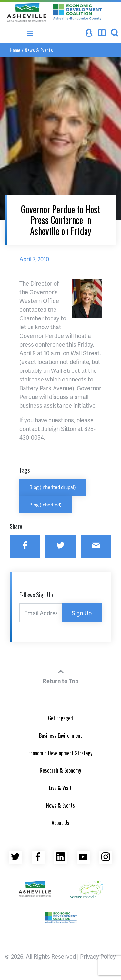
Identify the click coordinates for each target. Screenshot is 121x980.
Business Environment (60, 735)
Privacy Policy (98, 956)
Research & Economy (60, 770)
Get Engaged (60, 718)
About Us (60, 823)
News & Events (39, 50)
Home (15, 50)
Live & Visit (60, 788)
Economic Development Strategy (60, 753)
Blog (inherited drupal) (53, 487)
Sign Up (82, 613)
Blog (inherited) (45, 505)
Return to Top (61, 675)
